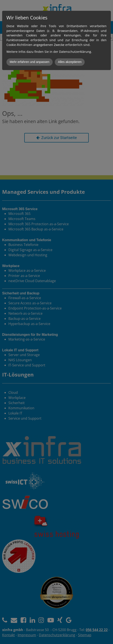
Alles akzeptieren (70, 62)
